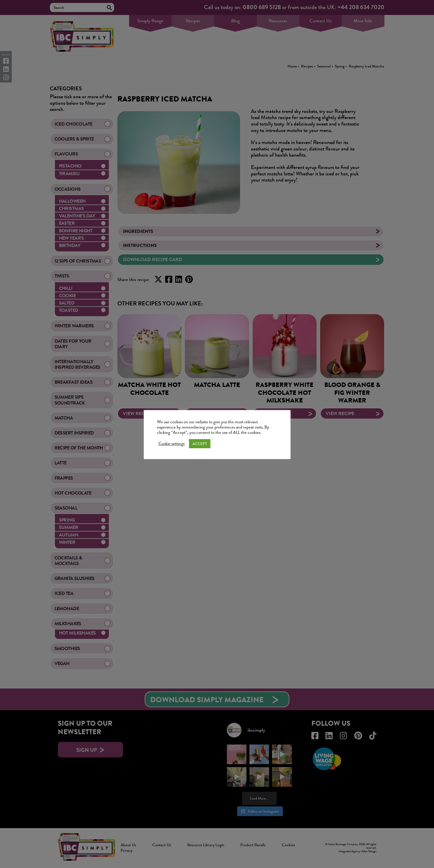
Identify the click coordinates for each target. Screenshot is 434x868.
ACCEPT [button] (200, 444)
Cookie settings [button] (172, 444)
